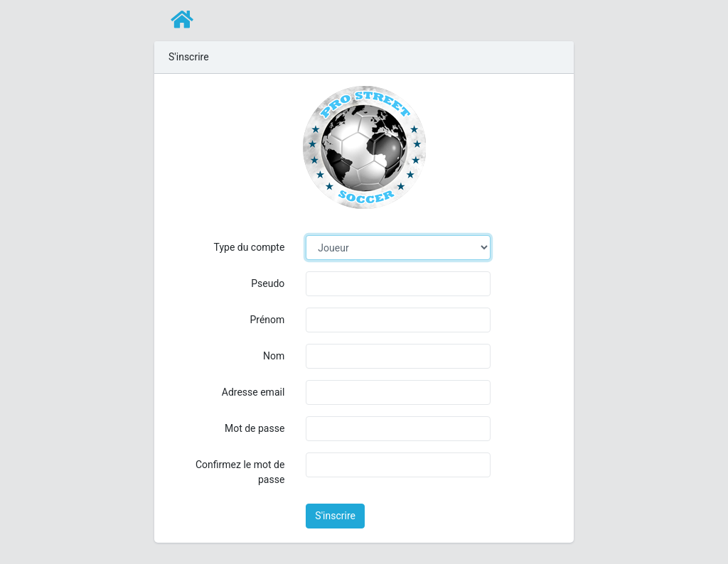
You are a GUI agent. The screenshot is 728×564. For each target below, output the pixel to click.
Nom (274, 356)
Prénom (267, 320)
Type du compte (250, 247)
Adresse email (253, 392)
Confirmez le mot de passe (240, 472)
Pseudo (268, 283)
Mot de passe (255, 428)
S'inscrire (335, 516)
